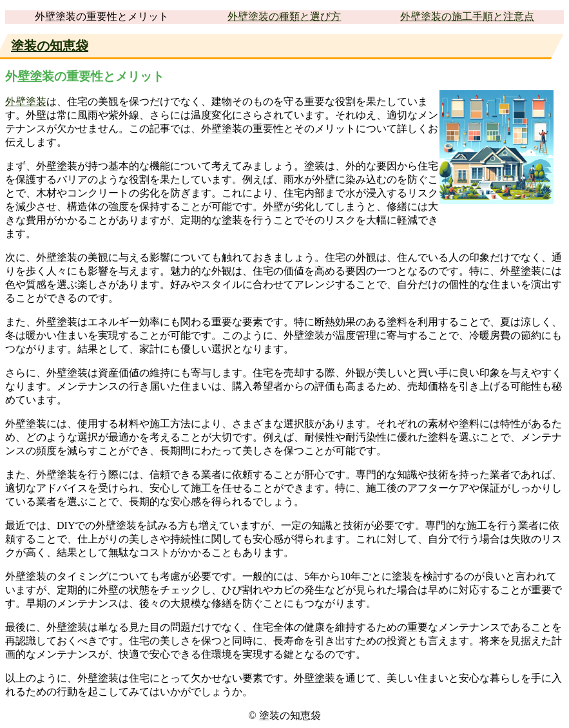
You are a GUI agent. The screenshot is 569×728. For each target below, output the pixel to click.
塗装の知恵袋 (50, 46)
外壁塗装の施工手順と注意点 (467, 16)
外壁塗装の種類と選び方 (284, 16)
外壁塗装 (26, 101)
